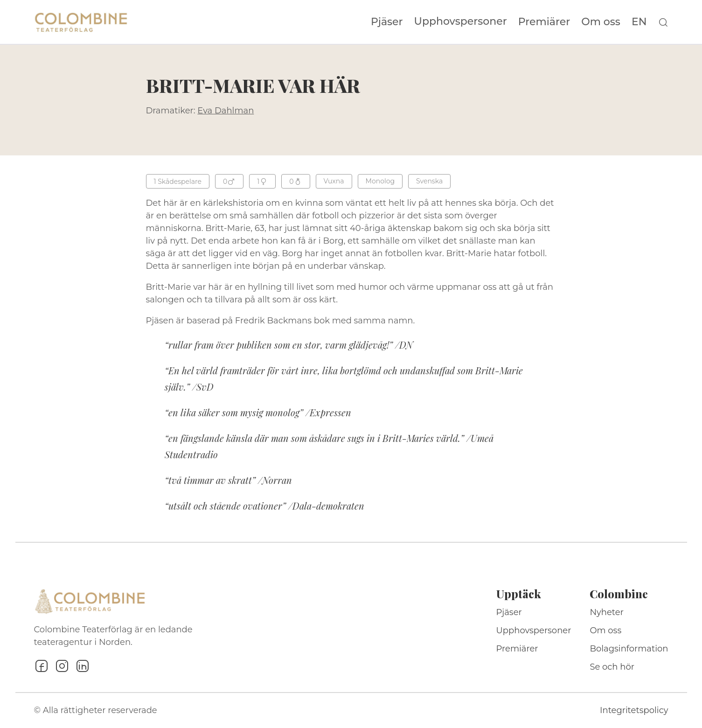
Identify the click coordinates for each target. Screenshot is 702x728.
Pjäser (387, 22)
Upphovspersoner (461, 21)
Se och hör (612, 667)
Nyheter (607, 612)
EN (639, 22)
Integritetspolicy (634, 710)
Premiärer (544, 22)
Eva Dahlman (226, 111)
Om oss (601, 22)
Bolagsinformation (629, 649)
